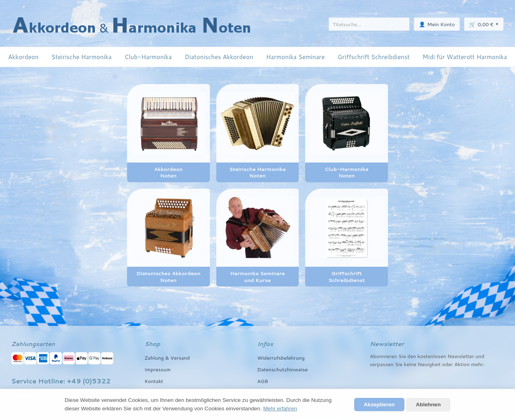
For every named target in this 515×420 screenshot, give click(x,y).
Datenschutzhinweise (283, 369)
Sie (399, 364)
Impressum (158, 369)
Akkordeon (23, 57)
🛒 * (484, 24)
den (412, 356)
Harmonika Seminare (295, 57)
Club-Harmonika (148, 57)
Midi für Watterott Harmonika (465, 57)
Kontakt (154, 381)
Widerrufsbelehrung (281, 358)
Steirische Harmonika (82, 57)
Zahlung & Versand (167, 358)
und (480, 356)
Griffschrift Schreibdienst (374, 57)
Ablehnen (428, 405)
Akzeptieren (379, 405)
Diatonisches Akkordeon (219, 57)
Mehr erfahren (280, 409)
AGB (263, 381)
